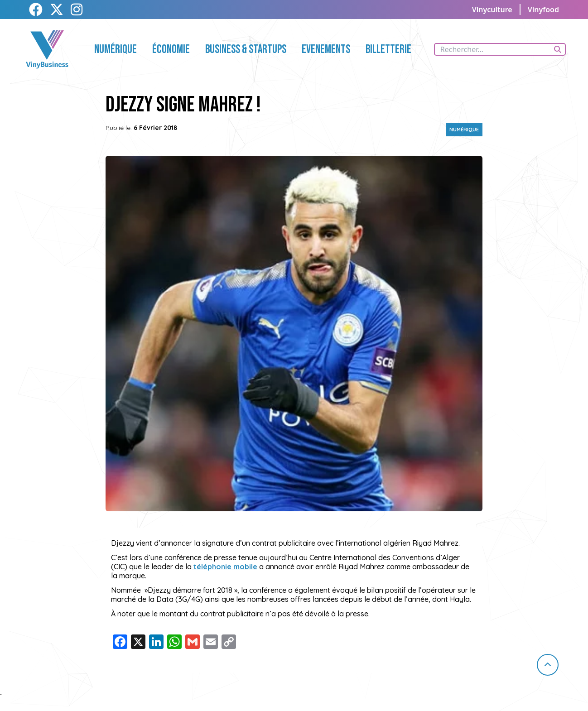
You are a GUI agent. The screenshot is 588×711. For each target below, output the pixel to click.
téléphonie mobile (224, 567)
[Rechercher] (558, 49)
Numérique (464, 130)
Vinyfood (543, 10)
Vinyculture (492, 10)
